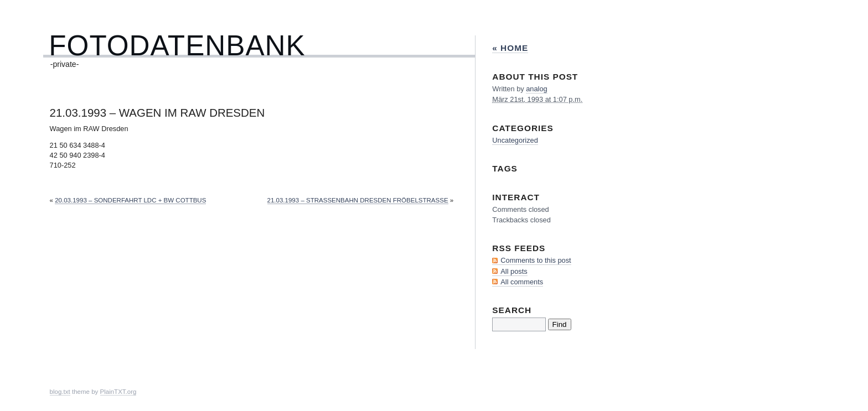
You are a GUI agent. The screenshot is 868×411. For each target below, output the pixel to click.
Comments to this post (536, 260)
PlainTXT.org (118, 392)
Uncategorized (515, 140)
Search (512, 310)
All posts (514, 271)
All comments (522, 282)
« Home (510, 48)
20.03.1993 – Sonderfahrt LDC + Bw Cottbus (130, 200)
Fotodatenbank (177, 46)
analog (536, 89)
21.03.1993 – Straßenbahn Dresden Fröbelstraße (358, 200)
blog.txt (60, 392)
